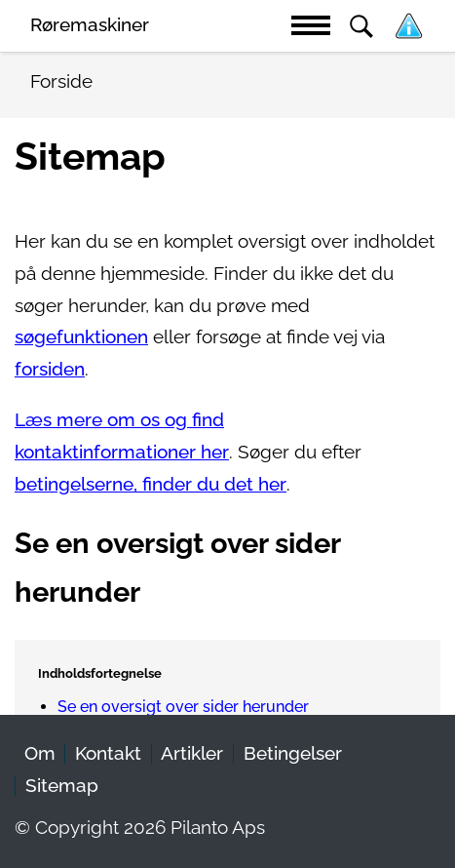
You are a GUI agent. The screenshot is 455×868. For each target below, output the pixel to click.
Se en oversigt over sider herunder (183, 707)
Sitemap (62, 786)
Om (40, 753)
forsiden (50, 369)
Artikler (192, 753)
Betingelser (293, 753)
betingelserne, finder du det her (151, 484)
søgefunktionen (81, 337)
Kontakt (108, 753)
